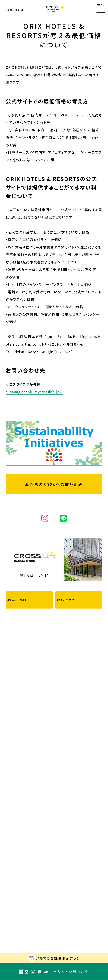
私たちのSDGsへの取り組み (54, 484)
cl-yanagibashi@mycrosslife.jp (33, 392)
